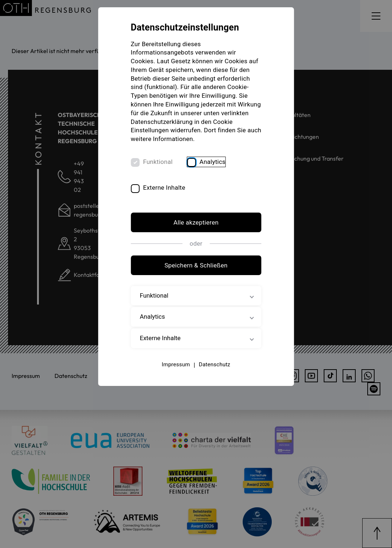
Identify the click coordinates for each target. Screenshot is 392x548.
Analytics (213, 162)
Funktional (158, 162)
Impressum (176, 364)
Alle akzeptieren (196, 222)
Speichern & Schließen (196, 265)
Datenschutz (214, 364)
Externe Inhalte (164, 188)
